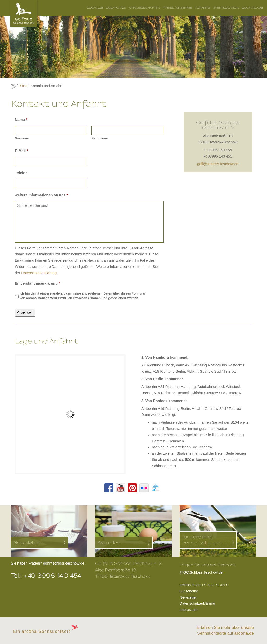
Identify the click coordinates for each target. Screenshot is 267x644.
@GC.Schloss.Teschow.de (208, 572)
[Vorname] (51, 130)
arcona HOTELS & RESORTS (204, 585)
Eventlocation (226, 8)
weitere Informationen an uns (41, 195)
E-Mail (22, 151)
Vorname (22, 138)
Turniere (203, 8)
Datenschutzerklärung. (39, 273)
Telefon (21, 173)
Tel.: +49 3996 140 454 (46, 576)
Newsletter (188, 597)
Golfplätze (116, 8)
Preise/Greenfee (177, 8)
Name (21, 120)
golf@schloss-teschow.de (218, 164)
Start (24, 86)
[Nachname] (127, 130)
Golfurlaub (252, 8)
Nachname (100, 138)
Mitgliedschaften (144, 8)
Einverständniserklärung (38, 283)
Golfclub (95, 8)
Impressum (189, 610)
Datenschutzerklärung (197, 603)
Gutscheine (189, 591)
